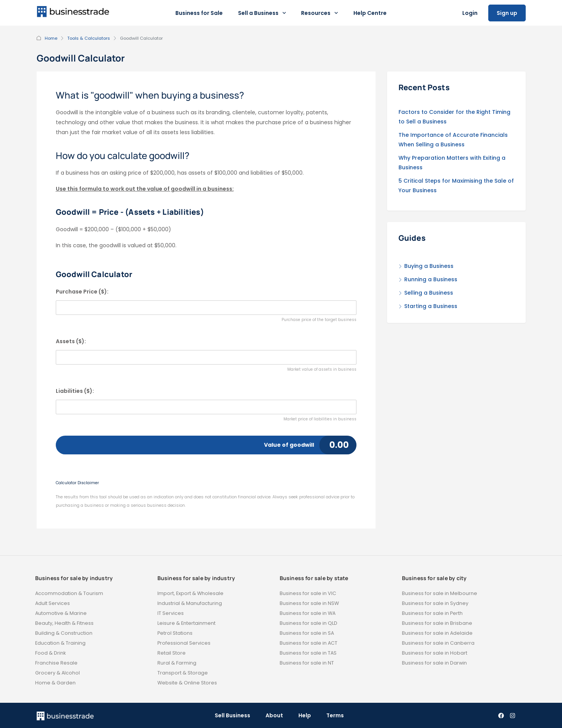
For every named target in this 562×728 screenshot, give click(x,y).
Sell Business (232, 715)
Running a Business (431, 279)
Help (305, 715)
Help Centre (370, 13)
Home (51, 38)
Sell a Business (262, 13)
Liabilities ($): (75, 391)
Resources (320, 13)
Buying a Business (429, 266)
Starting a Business (431, 306)
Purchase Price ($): (82, 292)
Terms (335, 715)
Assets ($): (71, 341)
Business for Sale (199, 13)
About (274, 715)
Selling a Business (429, 293)
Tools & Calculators (89, 38)
